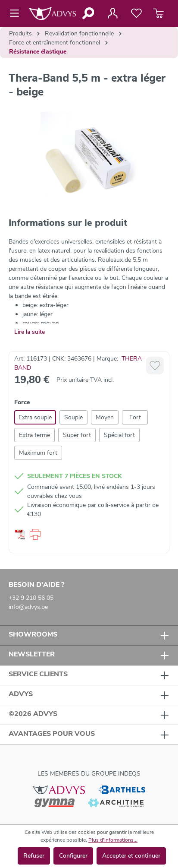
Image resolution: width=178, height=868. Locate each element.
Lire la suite (30, 332)
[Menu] (17, 13)
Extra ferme (34, 435)
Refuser (34, 856)
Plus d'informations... (113, 840)
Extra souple (35, 417)
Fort (135, 417)
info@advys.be (28, 607)
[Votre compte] (112, 13)
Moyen (105, 417)
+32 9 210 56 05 (31, 598)
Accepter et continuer (131, 856)
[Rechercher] (88, 13)
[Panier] (158, 13)
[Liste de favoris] (136, 13)
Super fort (77, 435)
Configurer (73, 856)
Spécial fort (119, 435)
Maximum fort (38, 453)
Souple (73, 417)
